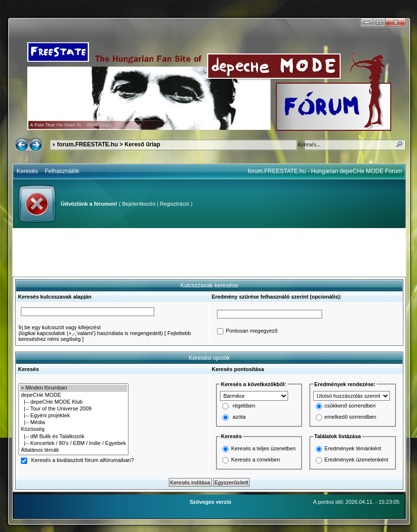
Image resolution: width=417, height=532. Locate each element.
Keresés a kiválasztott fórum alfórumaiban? (82, 461)
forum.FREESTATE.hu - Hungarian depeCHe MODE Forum (325, 171)
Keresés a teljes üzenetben (263, 448)
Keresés (27, 171)
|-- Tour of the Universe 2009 (73, 409)
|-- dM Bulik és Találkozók (73, 437)
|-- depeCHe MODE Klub (73, 402)
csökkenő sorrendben (350, 406)
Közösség (73, 429)
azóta (239, 417)
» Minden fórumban (73, 388)
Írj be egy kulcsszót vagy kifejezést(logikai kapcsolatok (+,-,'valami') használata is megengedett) (91, 330)
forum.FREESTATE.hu (87, 144)
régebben (244, 406)
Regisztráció (174, 204)
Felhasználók (62, 171)
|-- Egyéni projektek (73, 416)
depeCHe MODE (73, 395)
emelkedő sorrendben (350, 417)
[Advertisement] (209, 252)
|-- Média (73, 423)
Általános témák (73, 450)
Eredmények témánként (353, 448)
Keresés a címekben (255, 460)
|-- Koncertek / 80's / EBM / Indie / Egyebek (73, 443)
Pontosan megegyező (252, 331)
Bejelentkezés (139, 204)
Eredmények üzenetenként (356, 460)
